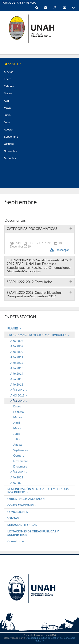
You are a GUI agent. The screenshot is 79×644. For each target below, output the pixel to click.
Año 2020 (17, 472)
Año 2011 (17, 357)
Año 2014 (17, 374)
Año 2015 (17, 379)
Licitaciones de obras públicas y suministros (33, 533)
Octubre (9, 144)
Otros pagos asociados (26, 499)
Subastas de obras (22, 525)
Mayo (7, 108)
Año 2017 (17, 390)
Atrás (9, 72)
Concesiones (18, 512)
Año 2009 (17, 346)
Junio (7, 115)
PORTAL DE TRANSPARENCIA (19, 3)
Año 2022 (17, 483)
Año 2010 (17, 352)
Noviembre (11, 151)
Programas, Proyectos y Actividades (37, 335)
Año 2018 (17, 395)
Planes (13, 328)
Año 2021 (17, 477)
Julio (7, 122)
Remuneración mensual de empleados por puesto (38, 491)
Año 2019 (17, 401)
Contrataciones (21, 505)
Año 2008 (17, 341)
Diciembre (10, 158)
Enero (7, 79)
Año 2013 (17, 368)
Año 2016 (17, 385)
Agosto (8, 130)
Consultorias (16, 541)
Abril (7, 101)
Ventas (13, 518)
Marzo (8, 93)
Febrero (9, 86)
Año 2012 (17, 363)
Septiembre (11, 137)
